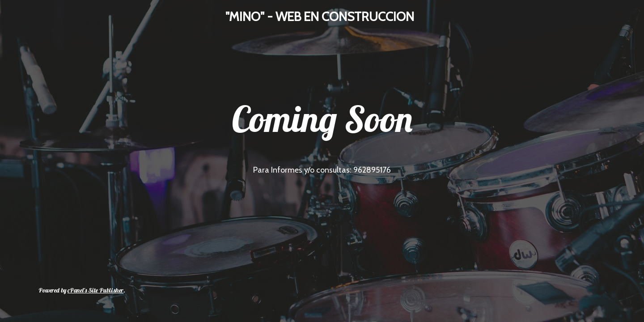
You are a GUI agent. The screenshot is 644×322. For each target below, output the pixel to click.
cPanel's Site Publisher (95, 290)
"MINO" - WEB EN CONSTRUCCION (320, 17)
